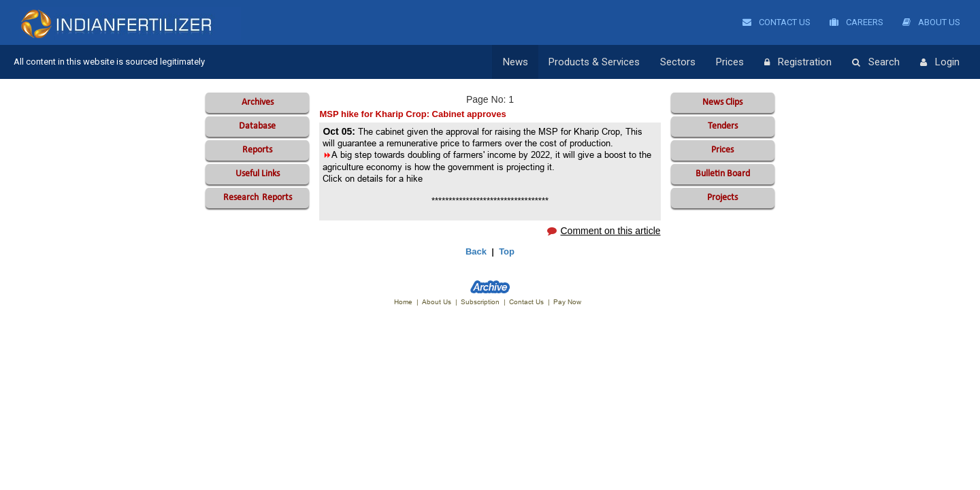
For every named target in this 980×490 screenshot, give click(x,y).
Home (403, 302)
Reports (257, 150)
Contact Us (777, 22)
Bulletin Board (723, 174)
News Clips (722, 102)
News (516, 62)
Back (476, 251)
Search (876, 63)
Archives (258, 102)
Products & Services (594, 62)
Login (940, 63)
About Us (931, 22)
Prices (730, 62)
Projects (722, 198)
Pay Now (567, 302)
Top (507, 251)
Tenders (723, 126)
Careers (856, 22)
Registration (798, 63)
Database (257, 126)
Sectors (678, 62)
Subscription (480, 302)
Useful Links (258, 174)
